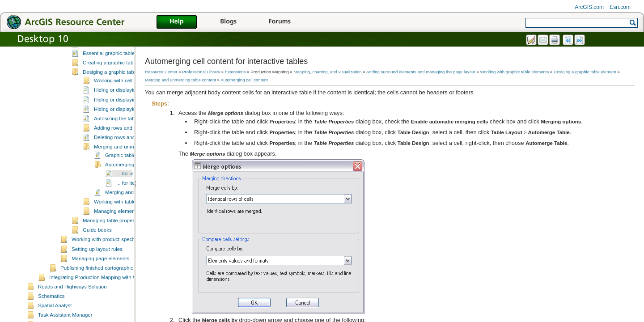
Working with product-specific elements (116, 271)
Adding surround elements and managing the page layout (421, 72)
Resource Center (161, 72)
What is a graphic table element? (120, 66)
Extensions (235, 72)
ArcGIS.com (589, 7)
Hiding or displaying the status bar (133, 141)
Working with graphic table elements (113, 58)
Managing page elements (100, 290)
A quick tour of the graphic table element (129, 76)
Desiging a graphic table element (120, 104)
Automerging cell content (133, 196)
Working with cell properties (125, 112)
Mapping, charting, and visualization (328, 72)
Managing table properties (112, 252)
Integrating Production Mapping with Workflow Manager (112, 309)
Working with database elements (109, 48)
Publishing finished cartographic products (107, 300)
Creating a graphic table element (120, 94)
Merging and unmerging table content (180, 80)
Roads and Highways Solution (72, 318)
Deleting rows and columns (125, 169)
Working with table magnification (131, 233)
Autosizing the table (117, 150)
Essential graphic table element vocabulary (132, 85)
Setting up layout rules (97, 281)
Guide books (97, 262)
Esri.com (620, 7)
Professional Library (201, 72)
